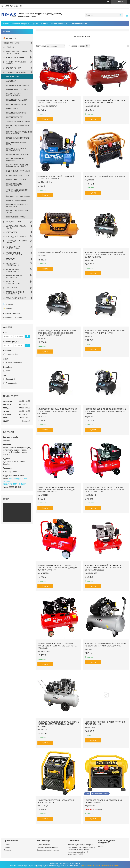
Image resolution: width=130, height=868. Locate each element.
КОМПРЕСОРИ (13, 77)
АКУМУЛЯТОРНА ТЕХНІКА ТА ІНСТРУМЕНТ (17, 52)
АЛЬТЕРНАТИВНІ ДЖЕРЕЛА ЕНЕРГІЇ (14, 254)
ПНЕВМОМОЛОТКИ (15, 117)
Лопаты (101, 847)
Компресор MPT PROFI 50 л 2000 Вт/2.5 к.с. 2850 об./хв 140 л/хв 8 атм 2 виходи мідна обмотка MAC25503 (57, 568)
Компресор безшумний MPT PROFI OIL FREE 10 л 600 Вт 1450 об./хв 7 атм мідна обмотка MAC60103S (104, 568)
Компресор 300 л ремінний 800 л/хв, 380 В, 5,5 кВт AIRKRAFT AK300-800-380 (105, 102)
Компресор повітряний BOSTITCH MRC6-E (105, 177)
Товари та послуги (19, 23)
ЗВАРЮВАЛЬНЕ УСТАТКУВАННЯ (13, 270)
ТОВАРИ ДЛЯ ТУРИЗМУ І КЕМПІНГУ (16, 242)
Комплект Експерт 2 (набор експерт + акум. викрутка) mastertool (81, 848)
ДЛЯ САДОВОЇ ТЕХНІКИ (16, 236)
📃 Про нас (8, 304)
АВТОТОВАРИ (12, 232)
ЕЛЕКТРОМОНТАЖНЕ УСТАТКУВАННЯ (15, 293)
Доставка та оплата (59, 23)
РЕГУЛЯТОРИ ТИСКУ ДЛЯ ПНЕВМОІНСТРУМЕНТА (17, 166)
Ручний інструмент (44, 845)
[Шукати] (120, 15)
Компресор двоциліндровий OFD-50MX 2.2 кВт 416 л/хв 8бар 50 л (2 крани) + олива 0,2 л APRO (105, 411)
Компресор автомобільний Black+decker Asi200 (78, 853)
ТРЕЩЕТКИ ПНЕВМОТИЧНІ (18, 121)
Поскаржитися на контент (91, 866)
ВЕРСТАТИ (10, 259)
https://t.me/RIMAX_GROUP (14, 484)
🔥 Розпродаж (9, 38)
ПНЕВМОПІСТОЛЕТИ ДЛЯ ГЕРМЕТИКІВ (17, 206)
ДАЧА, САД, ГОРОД (14, 222)
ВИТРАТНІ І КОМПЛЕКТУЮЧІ (13, 283)
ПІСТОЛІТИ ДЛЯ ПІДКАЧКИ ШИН (18, 127)
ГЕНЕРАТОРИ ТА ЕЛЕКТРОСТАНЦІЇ (13, 248)
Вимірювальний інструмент (47, 847)
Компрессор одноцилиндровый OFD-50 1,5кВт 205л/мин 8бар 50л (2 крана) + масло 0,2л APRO (58, 411)
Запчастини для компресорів (18, 196)
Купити (45, 119)
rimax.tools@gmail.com (18, 479)
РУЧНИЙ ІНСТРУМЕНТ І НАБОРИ (16, 63)
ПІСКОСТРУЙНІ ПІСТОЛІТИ (18, 154)
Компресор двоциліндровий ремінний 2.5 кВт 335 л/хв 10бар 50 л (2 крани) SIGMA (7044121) (58, 724)
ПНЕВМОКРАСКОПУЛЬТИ (17, 90)
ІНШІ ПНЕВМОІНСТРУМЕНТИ (19, 171)
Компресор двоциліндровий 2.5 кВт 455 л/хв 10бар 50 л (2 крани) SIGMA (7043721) (105, 645)
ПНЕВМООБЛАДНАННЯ (16, 72)
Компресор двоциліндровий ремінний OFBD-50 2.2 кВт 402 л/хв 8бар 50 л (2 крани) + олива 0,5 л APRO (106, 255)
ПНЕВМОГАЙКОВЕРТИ (16, 104)
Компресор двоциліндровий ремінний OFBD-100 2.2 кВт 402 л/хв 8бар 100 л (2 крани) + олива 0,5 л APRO (57, 333)
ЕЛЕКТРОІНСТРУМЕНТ (15, 58)
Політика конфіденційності (111, 866)
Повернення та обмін (78, 23)
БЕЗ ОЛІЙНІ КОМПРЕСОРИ (18, 85)
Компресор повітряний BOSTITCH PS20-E (57, 252)
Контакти (45, 23)
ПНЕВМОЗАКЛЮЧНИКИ (16, 113)
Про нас (35, 23)
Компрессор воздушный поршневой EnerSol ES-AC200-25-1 (56, 178)
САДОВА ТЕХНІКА (13, 68)
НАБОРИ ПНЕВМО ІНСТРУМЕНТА (14, 185)
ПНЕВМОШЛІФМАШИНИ (17, 100)
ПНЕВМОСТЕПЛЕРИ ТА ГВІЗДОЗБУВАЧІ (16, 149)
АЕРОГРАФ (11, 81)
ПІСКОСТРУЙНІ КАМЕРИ (17, 217)
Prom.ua (77, 863)
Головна (6, 23)
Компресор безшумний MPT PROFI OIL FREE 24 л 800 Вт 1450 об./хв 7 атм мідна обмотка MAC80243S (56, 489)
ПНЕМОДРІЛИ (12, 109)
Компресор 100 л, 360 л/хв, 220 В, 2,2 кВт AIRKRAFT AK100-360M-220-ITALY (56, 102)
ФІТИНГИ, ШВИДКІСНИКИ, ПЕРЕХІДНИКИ (17, 191)
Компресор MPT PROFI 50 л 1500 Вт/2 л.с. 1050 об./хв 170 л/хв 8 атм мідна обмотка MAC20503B (57, 646)
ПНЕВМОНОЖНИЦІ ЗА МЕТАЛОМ (16, 160)
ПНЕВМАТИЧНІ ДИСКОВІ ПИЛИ (17, 143)
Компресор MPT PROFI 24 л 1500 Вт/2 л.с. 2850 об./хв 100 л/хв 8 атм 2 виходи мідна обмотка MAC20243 (105, 489)
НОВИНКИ (10, 47)
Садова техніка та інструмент (48, 850)
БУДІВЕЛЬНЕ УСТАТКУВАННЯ (13, 264)
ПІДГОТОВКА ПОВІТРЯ (16, 180)
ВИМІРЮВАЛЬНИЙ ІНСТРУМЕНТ (14, 276)
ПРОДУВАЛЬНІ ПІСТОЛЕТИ (18, 138)
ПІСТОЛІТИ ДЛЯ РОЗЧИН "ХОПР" (17, 212)
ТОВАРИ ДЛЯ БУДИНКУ (16, 298)
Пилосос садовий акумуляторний (80, 845)
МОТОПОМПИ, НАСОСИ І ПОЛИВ (17, 227)
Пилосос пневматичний (16, 200)
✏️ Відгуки (8, 309)
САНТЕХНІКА (11, 288)
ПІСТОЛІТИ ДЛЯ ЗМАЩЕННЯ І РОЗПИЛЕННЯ (19, 133)
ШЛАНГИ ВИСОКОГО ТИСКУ (18, 175)
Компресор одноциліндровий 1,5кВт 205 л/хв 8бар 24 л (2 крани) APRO (105, 332)
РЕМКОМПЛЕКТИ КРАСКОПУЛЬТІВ (14, 95)
